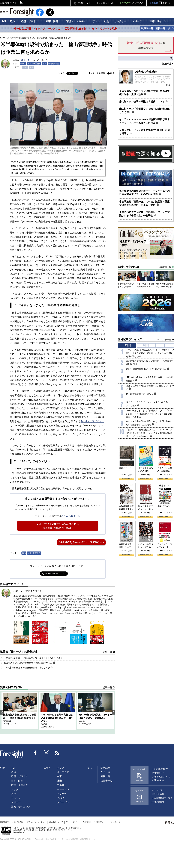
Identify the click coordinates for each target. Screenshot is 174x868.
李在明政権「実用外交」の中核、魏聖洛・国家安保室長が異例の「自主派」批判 (144, 203)
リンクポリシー (73, 822)
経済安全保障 (54, 64)
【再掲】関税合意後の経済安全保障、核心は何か (28, 667)
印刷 (112, 73)
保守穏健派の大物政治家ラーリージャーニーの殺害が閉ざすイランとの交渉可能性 (144, 193)
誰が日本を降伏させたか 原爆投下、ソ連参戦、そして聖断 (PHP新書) (145, 508)
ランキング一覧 (164, 340)
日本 (39, 64)
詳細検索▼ (168, 64)
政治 (13, 21)
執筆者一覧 (147, 28)
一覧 (166, 85)
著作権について (56, 822)
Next (113, 712)
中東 (59, 776)
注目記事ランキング (130, 339)
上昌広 (82, 721)
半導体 (23, 64)
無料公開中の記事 (11, 687)
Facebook (36, 753)
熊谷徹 (44, 724)
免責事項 (87, 822)
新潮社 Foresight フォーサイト (17, 12)
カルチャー (120, 21)
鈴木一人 (25, 60)
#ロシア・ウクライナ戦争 (103, 29)
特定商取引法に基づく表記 (12, 822)
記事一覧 (107, 652)
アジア (25, 67)
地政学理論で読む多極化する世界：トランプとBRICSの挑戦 (126, 508)
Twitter (46, 753)
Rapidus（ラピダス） (92, 421)
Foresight (12, 754)
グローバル (63, 802)
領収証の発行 (158, 794)
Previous (2, 712)
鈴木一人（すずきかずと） (28, 591)
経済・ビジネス (30, 21)
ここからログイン (71, 516)
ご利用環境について (161, 777)
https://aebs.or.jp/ (19, 832)
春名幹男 (7, 721)
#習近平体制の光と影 (75, 29)
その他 (61, 798)
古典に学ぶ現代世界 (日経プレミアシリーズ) (126, 546)
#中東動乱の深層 (22, 29)
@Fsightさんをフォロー (55, 573)
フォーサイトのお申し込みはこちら (58, 526)
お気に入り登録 (98, 73)
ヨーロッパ (63, 789)
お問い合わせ (108, 3)
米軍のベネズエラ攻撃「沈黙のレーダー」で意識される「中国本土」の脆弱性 (144, 214)
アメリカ (31, 64)
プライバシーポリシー (36, 822)
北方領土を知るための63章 (145, 470)
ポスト (74, 73)
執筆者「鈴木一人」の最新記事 (19, 652)
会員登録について (160, 769)
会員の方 (160, 3)
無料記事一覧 (165, 267)
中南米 (61, 785)
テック (96, 21)
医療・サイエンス (159, 21)
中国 (45, 64)
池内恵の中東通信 (146, 72)
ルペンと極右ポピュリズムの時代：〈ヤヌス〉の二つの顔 (145, 546)
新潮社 (169, 823)
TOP (4, 21)
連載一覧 (160, 28)
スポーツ (137, 21)
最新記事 (105, 768)
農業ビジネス (164, 506)
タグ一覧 (105, 772)
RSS (21, 3)
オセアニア (63, 772)
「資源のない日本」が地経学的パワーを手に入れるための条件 (33, 658)
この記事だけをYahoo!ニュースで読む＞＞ (81, 542)
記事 (7, 38)
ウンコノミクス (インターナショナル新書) (165, 546)
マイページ (157, 790)
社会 (106, 21)
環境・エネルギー (76, 21)
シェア (61, 73)
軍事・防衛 (52, 21)
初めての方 (132, 3)
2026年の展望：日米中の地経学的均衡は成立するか (29, 663)
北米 (32, 67)
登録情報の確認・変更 (162, 798)
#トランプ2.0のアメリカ (47, 29)
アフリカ (62, 794)
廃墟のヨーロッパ (126, 470)
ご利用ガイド (84, 3)
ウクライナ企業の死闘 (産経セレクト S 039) (165, 470)
